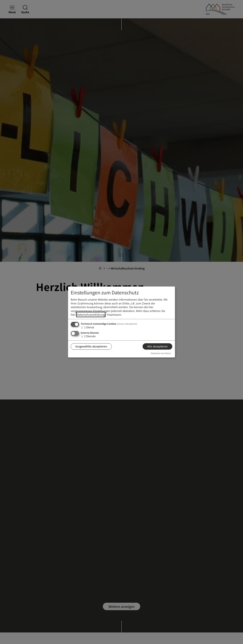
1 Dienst (87, 327)
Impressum (114, 314)
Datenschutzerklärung (91, 314)
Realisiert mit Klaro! (161, 353)
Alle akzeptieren (157, 346)
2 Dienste (88, 336)
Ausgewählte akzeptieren (91, 346)
